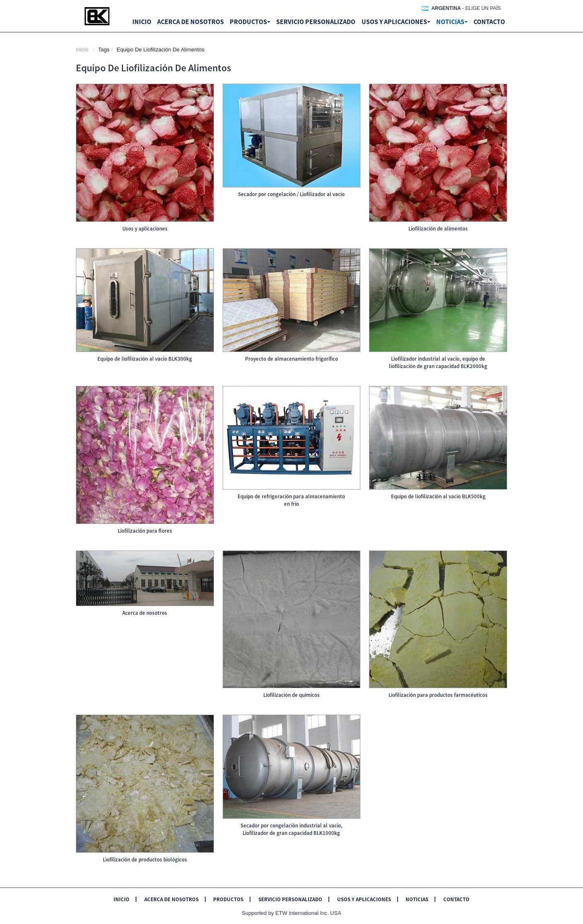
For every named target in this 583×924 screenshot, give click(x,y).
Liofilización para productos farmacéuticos (438, 695)
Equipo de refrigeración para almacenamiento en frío (291, 500)
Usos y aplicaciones (145, 229)
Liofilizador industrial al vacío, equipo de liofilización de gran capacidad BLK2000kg (438, 363)
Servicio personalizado (316, 22)
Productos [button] (250, 22)
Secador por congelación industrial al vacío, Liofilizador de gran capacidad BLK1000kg (291, 829)
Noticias (417, 899)
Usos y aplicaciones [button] (396, 22)
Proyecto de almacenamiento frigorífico (291, 359)
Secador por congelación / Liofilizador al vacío (291, 194)
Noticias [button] (452, 22)
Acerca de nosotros (191, 22)
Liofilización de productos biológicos (145, 860)
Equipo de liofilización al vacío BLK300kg (145, 359)
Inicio (142, 22)
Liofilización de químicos (291, 695)
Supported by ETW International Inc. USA (291, 913)
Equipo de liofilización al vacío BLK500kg (438, 496)
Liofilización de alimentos (438, 229)
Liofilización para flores (145, 531)
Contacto (489, 22)
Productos (228, 899)
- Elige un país (466, 8)
